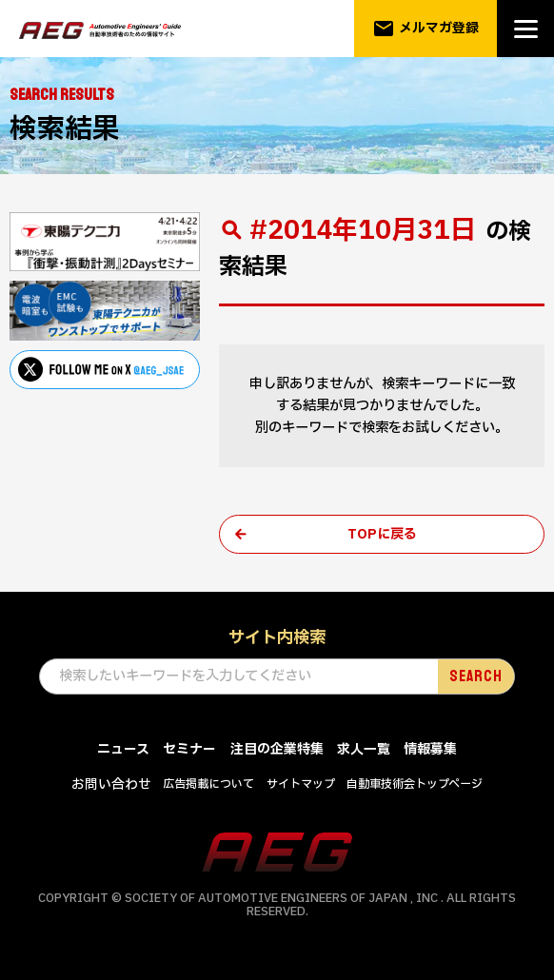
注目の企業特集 (277, 751)
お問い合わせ (111, 785)
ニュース (123, 751)
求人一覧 (364, 751)
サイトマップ (301, 785)
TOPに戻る (382, 534)
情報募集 (430, 751)
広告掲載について (208, 785)
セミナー (189, 751)
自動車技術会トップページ (415, 785)
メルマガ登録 (426, 29)
